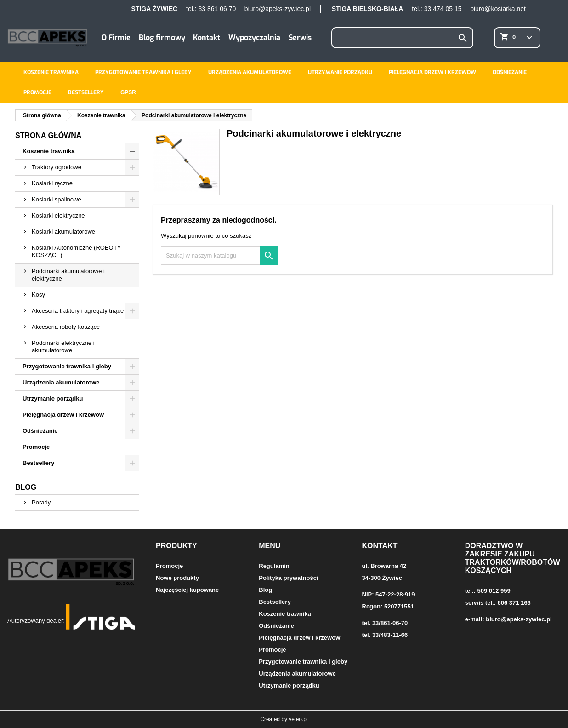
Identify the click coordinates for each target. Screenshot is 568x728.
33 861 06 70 (217, 9)
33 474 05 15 (443, 9)
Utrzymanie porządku (340, 72)
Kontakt (207, 37)
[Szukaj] (402, 38)
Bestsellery (86, 92)
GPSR (128, 92)
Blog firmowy (162, 37)
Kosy (38, 295)
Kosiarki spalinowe (57, 199)
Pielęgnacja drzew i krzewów (432, 72)
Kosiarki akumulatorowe (63, 232)
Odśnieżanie (510, 72)
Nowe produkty (177, 578)
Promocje (37, 92)
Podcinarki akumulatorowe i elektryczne (68, 275)
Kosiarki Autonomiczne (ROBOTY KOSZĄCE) (76, 251)
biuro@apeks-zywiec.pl (278, 9)
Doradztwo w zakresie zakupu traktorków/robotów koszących (513, 558)
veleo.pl (298, 719)
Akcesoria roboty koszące (66, 327)
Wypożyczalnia (254, 37)
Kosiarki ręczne (52, 183)
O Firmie (116, 37)
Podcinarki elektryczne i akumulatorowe (63, 347)
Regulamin (274, 566)
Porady (41, 502)
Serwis (300, 37)
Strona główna (48, 135)
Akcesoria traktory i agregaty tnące (78, 311)
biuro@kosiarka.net (498, 9)
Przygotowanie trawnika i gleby (143, 72)
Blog (26, 487)
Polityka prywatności (288, 578)
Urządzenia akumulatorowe (250, 72)
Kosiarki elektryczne (58, 215)
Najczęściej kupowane (187, 590)
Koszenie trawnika (51, 72)
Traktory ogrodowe (57, 167)
